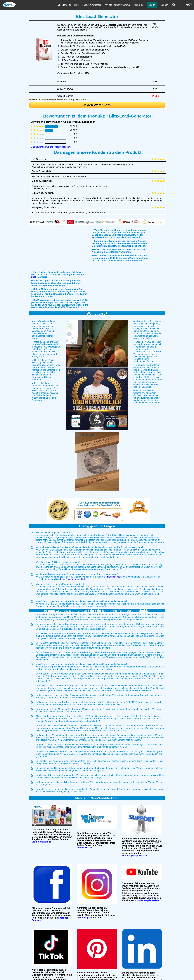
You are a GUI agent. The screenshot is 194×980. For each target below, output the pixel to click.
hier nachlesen (114, 634)
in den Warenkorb (97, 105)
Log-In (152, 5)
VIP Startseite (64, 5)
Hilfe (77, 5)
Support (164, 5)
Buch (34, 308)
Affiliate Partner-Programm (118, 5)
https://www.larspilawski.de (73, 637)
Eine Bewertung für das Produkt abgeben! (51, 147)
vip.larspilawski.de (41, 899)
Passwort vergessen (92, 5)
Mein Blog (139, 5)
